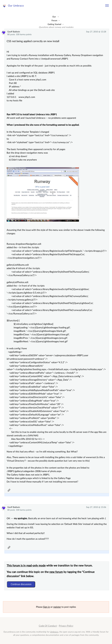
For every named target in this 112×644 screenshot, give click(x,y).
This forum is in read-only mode (26, 566)
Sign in (47, 607)
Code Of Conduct (48, 626)
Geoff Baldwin (14, 32)
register (57, 607)
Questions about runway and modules (56, 27)
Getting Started (54, 24)
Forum (54, 21)
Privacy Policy (66, 626)
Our (54, 17)
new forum (56, 572)
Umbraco (54, 632)
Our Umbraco (16, 6)
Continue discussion (21, 584)
